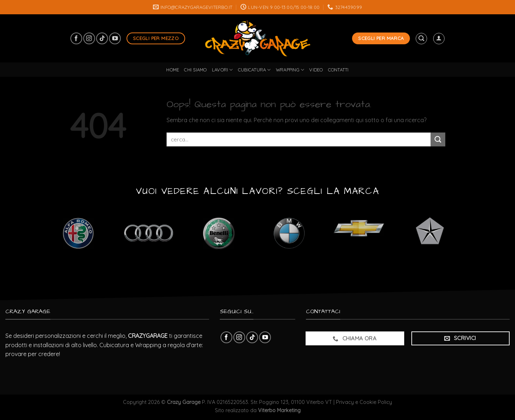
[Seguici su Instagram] (89, 38)
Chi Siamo (195, 70)
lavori (222, 70)
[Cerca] (421, 39)
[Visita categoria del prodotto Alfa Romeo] (78, 233)
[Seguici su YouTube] (115, 38)
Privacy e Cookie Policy (364, 402)
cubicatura (254, 70)
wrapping (290, 70)
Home (173, 70)
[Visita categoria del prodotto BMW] (289, 233)
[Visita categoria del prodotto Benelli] (219, 233)
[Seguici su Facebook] (76, 38)
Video (316, 70)
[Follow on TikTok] (102, 38)
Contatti (338, 70)
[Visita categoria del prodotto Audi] (148, 233)
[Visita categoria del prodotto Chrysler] (430, 233)
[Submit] (438, 139)
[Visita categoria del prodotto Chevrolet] (359, 233)
